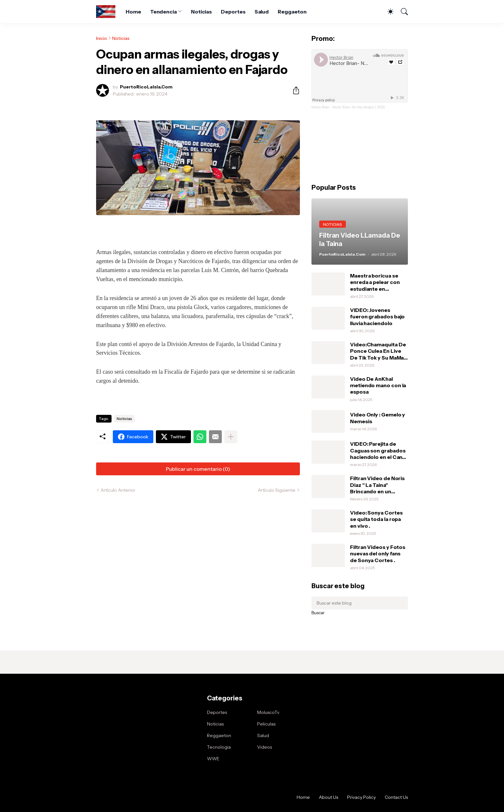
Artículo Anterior (118, 490)
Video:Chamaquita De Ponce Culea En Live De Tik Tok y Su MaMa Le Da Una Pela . (378, 351)
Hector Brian (320, 107)
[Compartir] (293, 90)
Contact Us (396, 797)
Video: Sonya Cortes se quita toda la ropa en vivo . (376, 519)
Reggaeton (292, 12)
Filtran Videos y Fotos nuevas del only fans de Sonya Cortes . (378, 554)
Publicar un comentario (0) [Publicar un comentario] (198, 469)
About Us (328, 797)
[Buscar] (401, 12)
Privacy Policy (361, 797)
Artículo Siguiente (277, 490)
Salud (262, 12)
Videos (265, 747)
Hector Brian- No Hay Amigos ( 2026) (359, 107)
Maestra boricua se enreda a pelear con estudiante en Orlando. (375, 282)
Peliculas (266, 724)
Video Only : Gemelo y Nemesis (378, 418)
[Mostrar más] (231, 437)
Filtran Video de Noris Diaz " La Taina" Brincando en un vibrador (377, 485)
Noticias (201, 12)
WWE (213, 759)
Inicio (102, 38)
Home (133, 12)
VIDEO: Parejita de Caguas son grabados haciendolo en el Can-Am (378, 450)
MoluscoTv (268, 712)
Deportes (233, 12)
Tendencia (163, 12)
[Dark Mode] (387, 12)
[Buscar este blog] (360, 603)
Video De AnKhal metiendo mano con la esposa (378, 385)
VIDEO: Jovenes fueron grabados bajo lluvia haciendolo (377, 317)
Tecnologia (219, 747)
